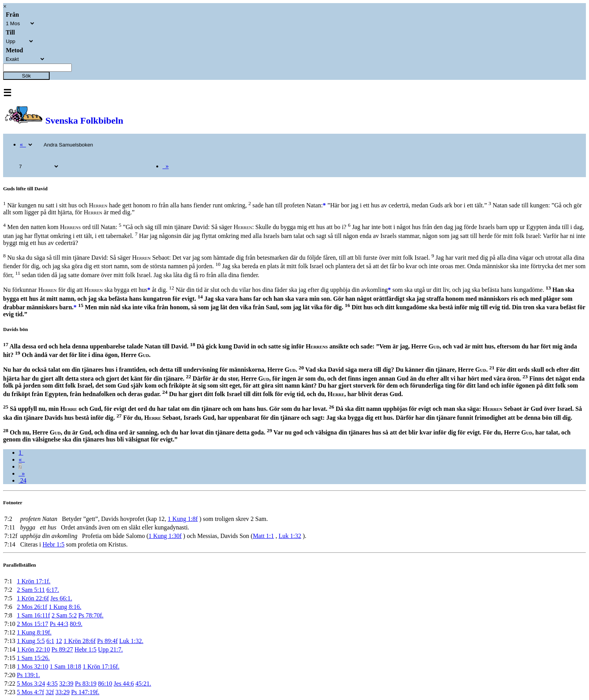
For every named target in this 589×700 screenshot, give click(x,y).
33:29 (62, 692)
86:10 (105, 684)
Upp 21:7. (111, 649)
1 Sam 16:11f (33, 615)
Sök (27, 76)
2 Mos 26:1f (32, 607)
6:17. (53, 590)
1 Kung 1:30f (165, 536)
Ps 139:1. (28, 675)
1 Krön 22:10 (33, 649)
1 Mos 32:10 (32, 666)
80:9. (76, 624)
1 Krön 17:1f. (34, 581)
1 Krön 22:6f (33, 598)
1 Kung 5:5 (31, 641)
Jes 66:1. (61, 598)
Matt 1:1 (263, 536)
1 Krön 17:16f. (101, 666)
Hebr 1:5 (54, 544)
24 (22, 480)
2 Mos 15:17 (32, 624)
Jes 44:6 (124, 684)
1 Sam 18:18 (65, 666)
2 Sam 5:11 (31, 590)
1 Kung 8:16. (65, 607)
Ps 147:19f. (85, 692)
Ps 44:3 (59, 624)
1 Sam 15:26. (33, 658)
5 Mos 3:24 (31, 684)
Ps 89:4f (108, 641)
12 (59, 641)
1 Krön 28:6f (80, 641)
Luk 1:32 (290, 536)
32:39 (66, 684)
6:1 (50, 641)
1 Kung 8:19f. (34, 632)
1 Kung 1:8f (183, 519)
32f (50, 692)
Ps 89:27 (62, 649)
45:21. (143, 684)
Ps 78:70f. (91, 615)
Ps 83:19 (86, 684)
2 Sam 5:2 (64, 615)
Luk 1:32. (131, 641)
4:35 (52, 684)
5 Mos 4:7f (30, 692)
